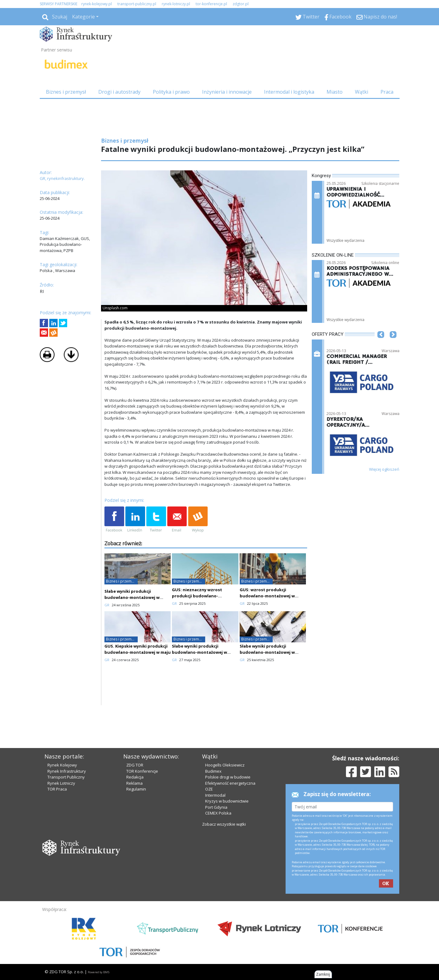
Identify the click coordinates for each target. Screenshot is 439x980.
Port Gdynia (216, 807)
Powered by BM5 (99, 972)
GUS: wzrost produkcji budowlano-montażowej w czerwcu (267, 596)
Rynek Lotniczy (61, 783)
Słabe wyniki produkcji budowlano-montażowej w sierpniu (132, 597)
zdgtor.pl (241, 4)
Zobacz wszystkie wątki (224, 824)
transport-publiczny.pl (137, 4)
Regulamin (136, 789)
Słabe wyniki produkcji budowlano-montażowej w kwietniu (199, 652)
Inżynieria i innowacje (227, 92)
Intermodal (215, 795)
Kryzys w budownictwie (227, 801)
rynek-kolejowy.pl (97, 4)
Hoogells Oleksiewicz (225, 765)
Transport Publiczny (66, 777)
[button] (381, 344)
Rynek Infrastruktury (67, 771)
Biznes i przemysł (66, 92)
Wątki (362, 92)
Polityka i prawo (171, 92)
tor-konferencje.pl (211, 4)
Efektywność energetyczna (230, 783)
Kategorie (83, 17)
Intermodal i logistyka (289, 92)
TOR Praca (57, 789)
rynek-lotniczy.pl (176, 4)
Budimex (213, 771)
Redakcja (135, 777)
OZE (209, 789)
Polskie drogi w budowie (228, 777)
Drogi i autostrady (119, 92)
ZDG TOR (135, 765)
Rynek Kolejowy (62, 765)
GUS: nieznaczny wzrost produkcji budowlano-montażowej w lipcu (197, 596)
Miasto (335, 92)
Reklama (134, 783)
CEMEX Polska (218, 813)
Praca (387, 92)
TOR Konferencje (142, 771)
